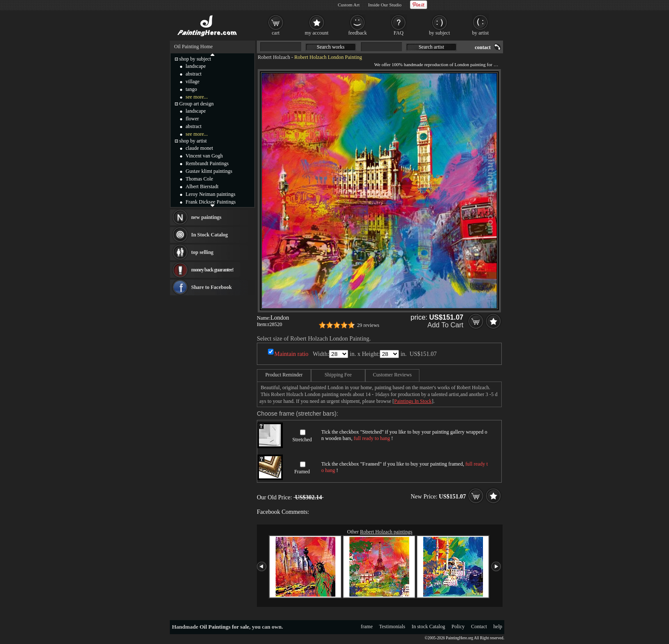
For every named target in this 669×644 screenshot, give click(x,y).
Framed (302, 472)
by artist (481, 33)
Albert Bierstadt (202, 186)
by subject (440, 33)
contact (483, 47)
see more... (197, 97)
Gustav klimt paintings (209, 171)
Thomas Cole (199, 179)
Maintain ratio (291, 354)
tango (191, 89)
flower (192, 119)
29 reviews (368, 325)
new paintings (206, 217)
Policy (458, 627)
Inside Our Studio (385, 5)
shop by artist (193, 141)
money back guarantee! (212, 270)
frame (367, 627)
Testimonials (392, 627)
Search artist (431, 47)
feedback (357, 33)
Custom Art (349, 5)
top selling (202, 252)
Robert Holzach (274, 57)
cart (276, 33)
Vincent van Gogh (204, 156)
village (193, 82)
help (498, 627)
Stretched (302, 440)
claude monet (199, 148)
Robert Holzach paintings (386, 532)
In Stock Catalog (209, 235)
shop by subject (195, 59)
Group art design (196, 104)
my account (317, 33)
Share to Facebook (211, 287)
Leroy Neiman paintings (211, 194)
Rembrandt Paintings (207, 163)
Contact (479, 627)
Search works (331, 47)
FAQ (398, 33)
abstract (193, 74)
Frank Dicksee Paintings (211, 202)
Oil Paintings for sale (224, 627)
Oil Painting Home (193, 47)
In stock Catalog (429, 627)
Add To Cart (445, 325)
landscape (196, 66)
